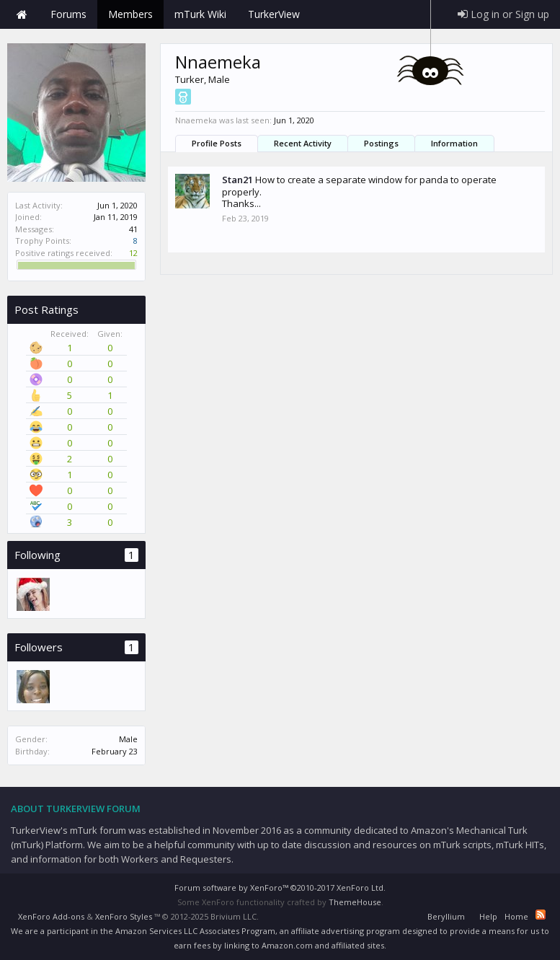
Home (22, 14)
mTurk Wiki (200, 14)
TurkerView (274, 14)
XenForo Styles (124, 916)
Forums (68, 14)
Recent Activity (303, 143)
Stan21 (237, 180)
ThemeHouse (355, 902)
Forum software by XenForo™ (280, 888)
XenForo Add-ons (51, 916)
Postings (381, 143)
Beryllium (446, 916)
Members (130, 14)
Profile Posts (217, 143)
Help (488, 916)
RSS (541, 915)
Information (454, 143)
